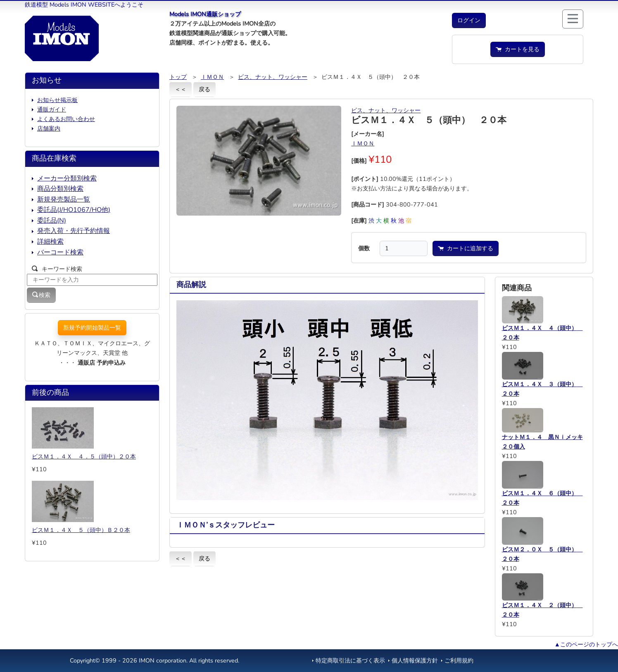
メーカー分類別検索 (67, 178)
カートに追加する (466, 248)
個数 (364, 248)
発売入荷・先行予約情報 (74, 231)
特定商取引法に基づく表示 (350, 660)
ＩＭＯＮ (212, 77)
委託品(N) (52, 221)
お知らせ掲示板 (57, 100)
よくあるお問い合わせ (66, 119)
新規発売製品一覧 (64, 199)
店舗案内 (49, 128)
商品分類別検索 (60, 189)
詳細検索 (50, 242)
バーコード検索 (60, 252)
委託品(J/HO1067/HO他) (74, 210)
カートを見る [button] (518, 49)
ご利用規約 (459, 660)
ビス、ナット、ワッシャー (273, 77)
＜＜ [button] (181, 89)
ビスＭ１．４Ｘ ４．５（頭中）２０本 (84, 456)
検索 (41, 295)
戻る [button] (204, 89)
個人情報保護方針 (415, 660)
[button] (469, 20)
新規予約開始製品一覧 (92, 328)
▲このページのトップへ (586, 644)
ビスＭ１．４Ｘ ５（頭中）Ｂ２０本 (81, 530)
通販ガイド (52, 109)
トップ (178, 77)
